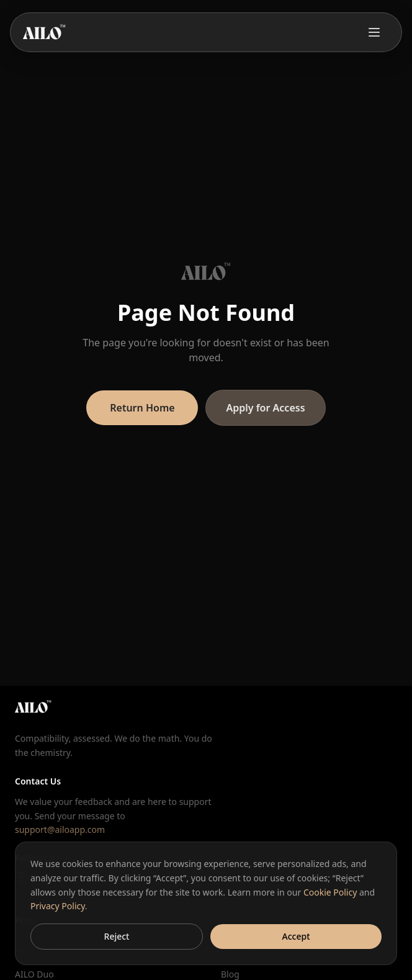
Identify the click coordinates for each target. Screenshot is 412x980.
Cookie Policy (330, 892)
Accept (296, 936)
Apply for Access (265, 408)
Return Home (142, 408)
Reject (117, 936)
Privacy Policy (58, 906)
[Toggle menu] (374, 32)
